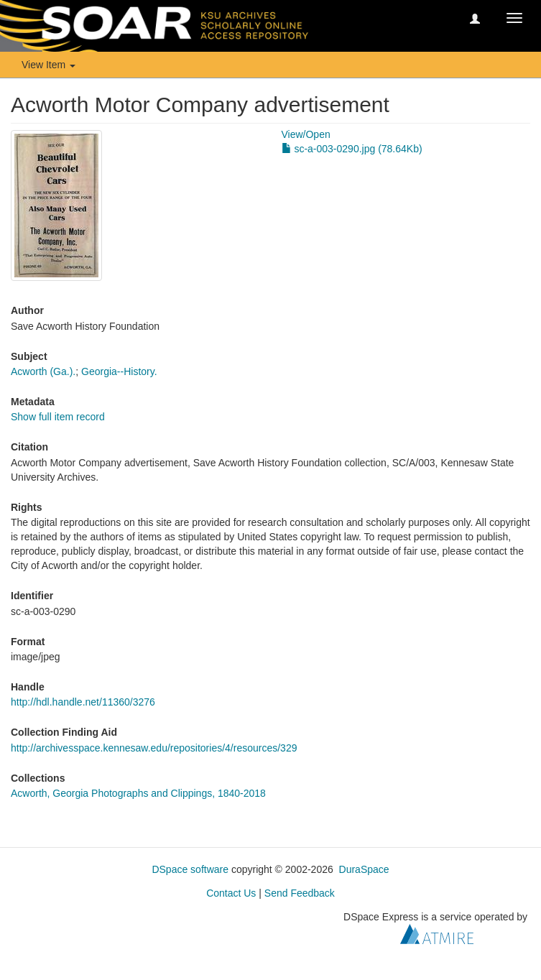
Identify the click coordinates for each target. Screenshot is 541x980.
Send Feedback (300, 893)
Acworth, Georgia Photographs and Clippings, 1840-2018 (138, 793)
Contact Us (231, 893)
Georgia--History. (119, 371)
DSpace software (190, 869)
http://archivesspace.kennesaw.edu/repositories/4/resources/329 (154, 748)
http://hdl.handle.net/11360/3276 (83, 702)
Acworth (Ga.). (43, 371)
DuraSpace (364, 869)
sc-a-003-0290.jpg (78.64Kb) (352, 149)
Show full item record (58, 417)
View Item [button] (48, 65)
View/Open (306, 134)
